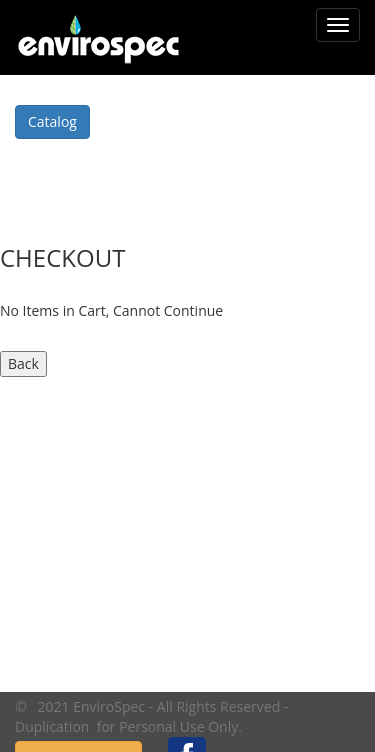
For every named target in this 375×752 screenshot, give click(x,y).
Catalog (52, 121)
